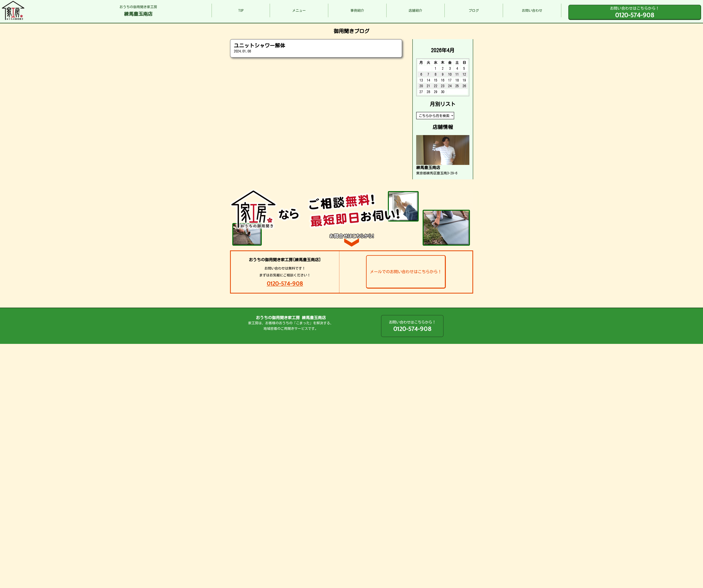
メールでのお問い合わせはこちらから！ (406, 272)
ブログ (474, 10)
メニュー (299, 10)
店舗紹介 (415, 10)
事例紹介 (357, 10)
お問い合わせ (532, 10)
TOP (241, 10)
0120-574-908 (285, 284)
